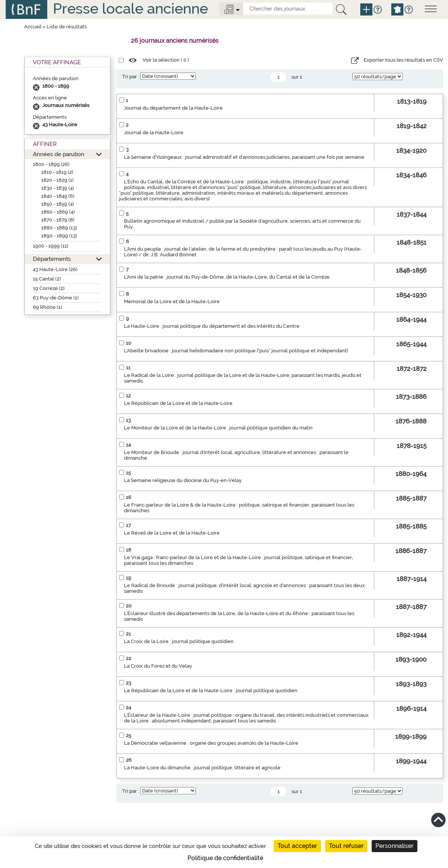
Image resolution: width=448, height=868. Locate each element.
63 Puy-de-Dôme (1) (56, 298)
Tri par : (131, 77)
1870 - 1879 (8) (58, 220)
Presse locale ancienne (130, 9)
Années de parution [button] (59, 154)
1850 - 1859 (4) (58, 204)
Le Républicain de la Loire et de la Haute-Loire (178, 403)
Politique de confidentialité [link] (225, 858)
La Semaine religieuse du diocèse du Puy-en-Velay (183, 480)
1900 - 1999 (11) (51, 246)
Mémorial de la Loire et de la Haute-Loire (172, 301)
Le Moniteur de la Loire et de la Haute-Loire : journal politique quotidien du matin (218, 428)
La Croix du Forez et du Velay (158, 666)
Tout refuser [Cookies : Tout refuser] (346, 846)
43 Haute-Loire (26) (55, 269)
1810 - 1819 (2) (57, 172)
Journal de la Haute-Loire (154, 133)
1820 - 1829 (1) (57, 180)
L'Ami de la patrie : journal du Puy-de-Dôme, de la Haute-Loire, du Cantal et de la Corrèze (227, 277)
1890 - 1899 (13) (59, 236)
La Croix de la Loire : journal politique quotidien (179, 641)
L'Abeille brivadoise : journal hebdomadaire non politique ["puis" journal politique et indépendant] (236, 351)
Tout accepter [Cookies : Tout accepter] (297, 846)
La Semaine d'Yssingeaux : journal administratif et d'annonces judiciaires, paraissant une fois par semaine (244, 157)
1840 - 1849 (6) (58, 196)
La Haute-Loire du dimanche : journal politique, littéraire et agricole (202, 768)
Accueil (33, 27)
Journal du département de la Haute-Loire (173, 108)
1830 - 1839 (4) (58, 188)
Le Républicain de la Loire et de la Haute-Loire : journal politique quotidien (211, 691)
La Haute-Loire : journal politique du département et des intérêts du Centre (212, 326)
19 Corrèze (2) (49, 288)
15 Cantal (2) (47, 279)
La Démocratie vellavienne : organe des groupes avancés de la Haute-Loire (211, 743)
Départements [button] (52, 259)
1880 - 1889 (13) (59, 228)
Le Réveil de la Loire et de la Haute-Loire (172, 533)
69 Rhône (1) (47, 307)
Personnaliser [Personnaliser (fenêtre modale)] (395, 846)
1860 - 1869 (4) (58, 212)
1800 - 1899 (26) (51, 164)
